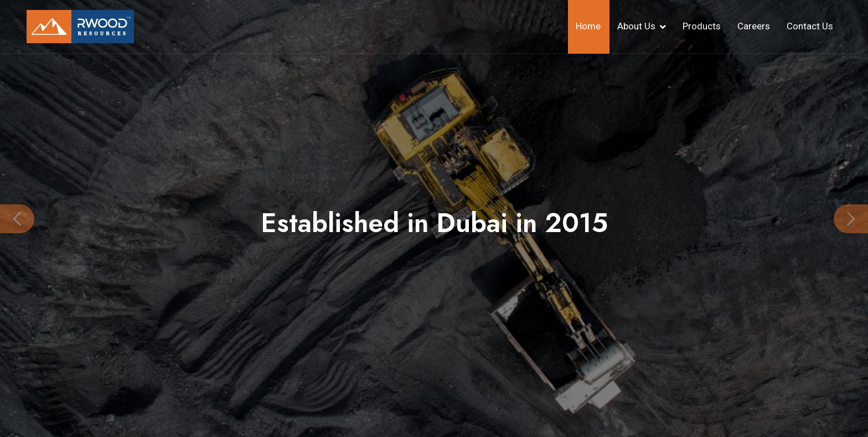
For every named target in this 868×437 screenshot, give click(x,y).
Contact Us (810, 26)
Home (588, 26)
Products (702, 26)
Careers (754, 26)
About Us (636, 26)
